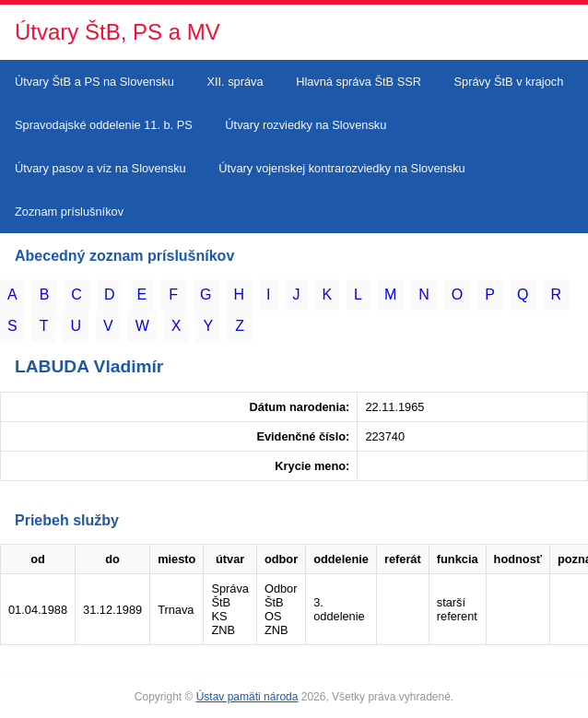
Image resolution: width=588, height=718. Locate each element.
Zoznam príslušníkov (69, 212)
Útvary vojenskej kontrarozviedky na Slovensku (341, 168)
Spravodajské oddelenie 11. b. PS (104, 125)
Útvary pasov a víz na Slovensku (100, 168)
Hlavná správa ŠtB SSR (359, 82)
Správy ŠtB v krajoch (509, 82)
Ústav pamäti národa (247, 697)
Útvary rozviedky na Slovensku (306, 125)
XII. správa (235, 82)
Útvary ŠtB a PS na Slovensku (94, 82)
